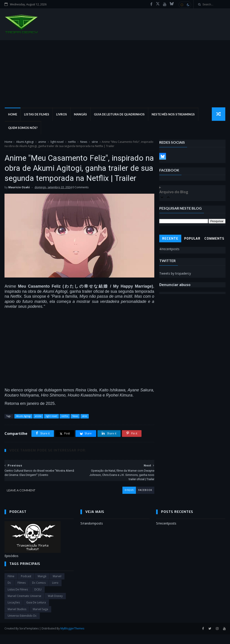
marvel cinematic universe (24, 606)
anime (42, 142)
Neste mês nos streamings (173, 114)
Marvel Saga (40, 619)
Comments (214, 239)
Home (12, 114)
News (84, 142)
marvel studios (17, 619)
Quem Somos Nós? (23, 128)
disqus (127, 500)
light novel (57, 142)
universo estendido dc (22, 626)
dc (9, 593)
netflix (72, 142)
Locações (14, 612)
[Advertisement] (115, 74)
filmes (22, 593)
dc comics (39, 593)
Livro (55, 593)
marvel (57, 586)
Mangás (80, 114)
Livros (61, 114)
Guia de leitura (36, 612)
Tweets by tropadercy (175, 273)
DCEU (38, 599)
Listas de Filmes (36, 114)
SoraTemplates (29, 638)
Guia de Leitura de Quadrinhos (119, 114)
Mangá (42, 586)
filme (11, 586)
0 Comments (80, 198)
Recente (170, 239)
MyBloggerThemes (72, 638)
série (95, 142)
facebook (143, 500)
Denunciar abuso (175, 285)
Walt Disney (55, 606)
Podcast (26, 586)
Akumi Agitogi (25, 142)
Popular (192, 239)
